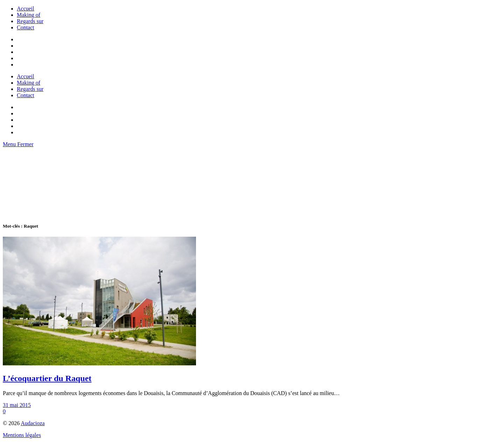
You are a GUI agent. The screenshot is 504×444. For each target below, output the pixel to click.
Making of (29, 15)
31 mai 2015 (17, 405)
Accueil (26, 9)
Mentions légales (22, 435)
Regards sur (30, 21)
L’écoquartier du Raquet (47, 378)
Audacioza (33, 423)
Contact (26, 27)
